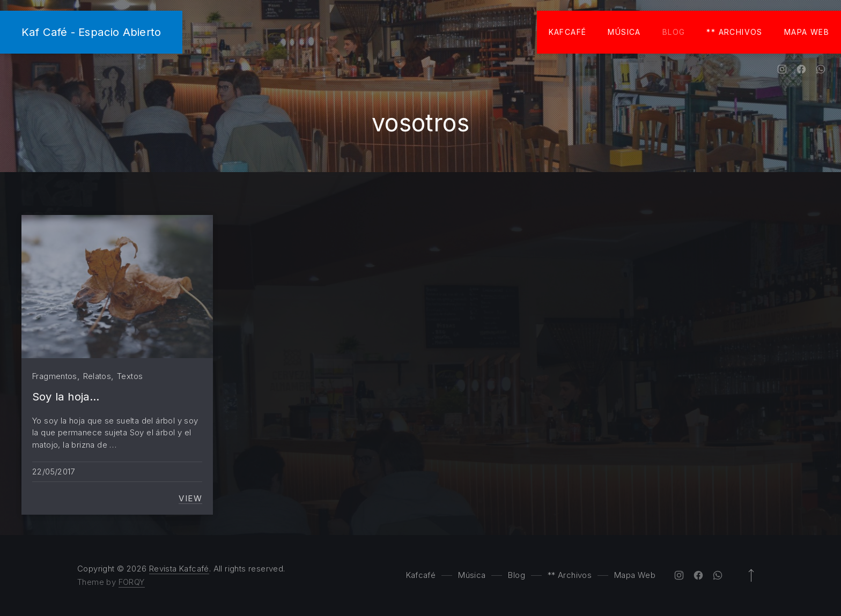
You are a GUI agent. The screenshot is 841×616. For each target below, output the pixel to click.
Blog (674, 32)
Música (624, 32)
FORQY (132, 582)
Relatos (97, 376)
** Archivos (734, 32)
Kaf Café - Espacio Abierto (91, 32)
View (190, 499)
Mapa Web (807, 32)
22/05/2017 (54, 472)
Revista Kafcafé (179, 569)
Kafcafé (568, 32)
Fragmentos (55, 376)
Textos (130, 376)
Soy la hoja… (66, 396)
